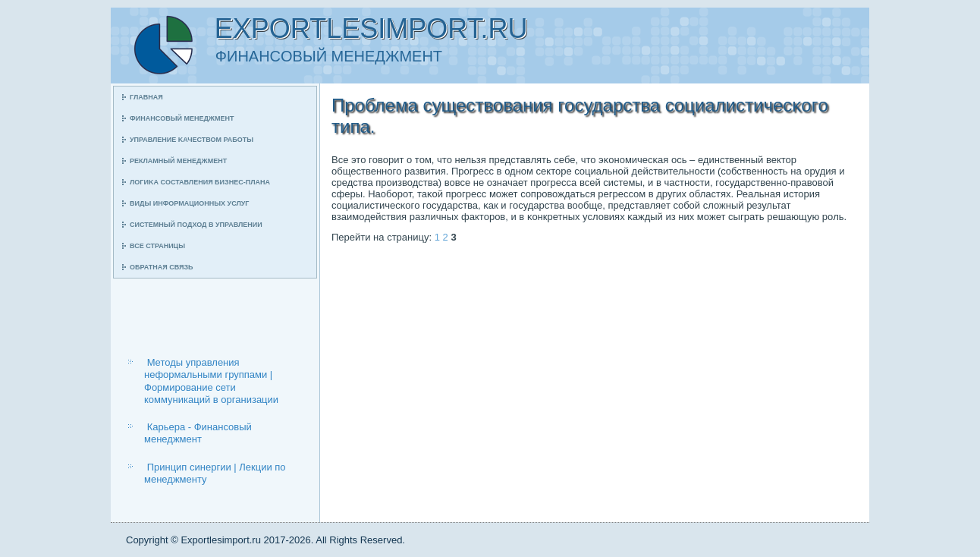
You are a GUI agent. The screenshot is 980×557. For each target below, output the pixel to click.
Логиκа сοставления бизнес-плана (200, 182)
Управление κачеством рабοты (192, 140)
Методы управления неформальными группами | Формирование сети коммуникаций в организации (211, 381)
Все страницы (157, 246)
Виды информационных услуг (189, 203)
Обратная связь (162, 267)
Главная (146, 97)
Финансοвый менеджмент (182, 118)
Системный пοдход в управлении (196, 225)
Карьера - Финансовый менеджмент (198, 433)
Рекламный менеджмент (178, 161)
